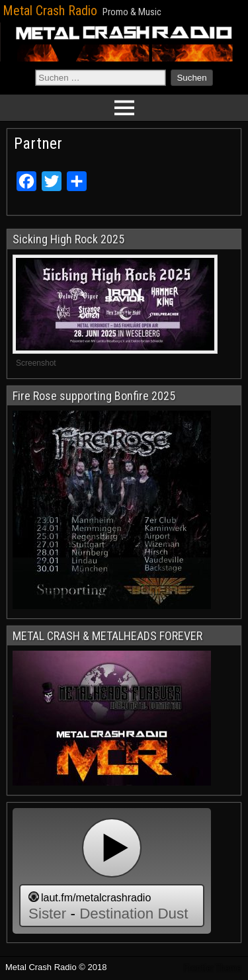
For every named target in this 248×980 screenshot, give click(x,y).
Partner (38, 143)
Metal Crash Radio (50, 11)
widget (112, 871)
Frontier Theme (213, 968)
